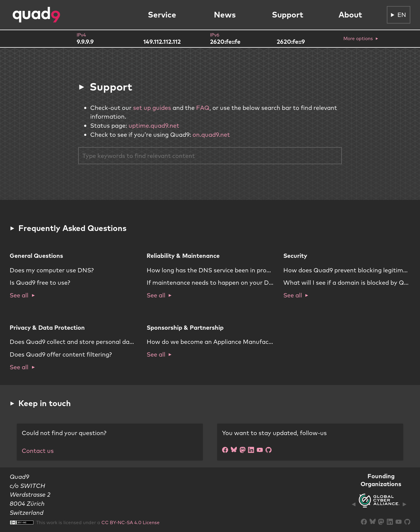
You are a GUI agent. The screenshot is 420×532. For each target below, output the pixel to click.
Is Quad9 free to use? (40, 282)
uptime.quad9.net (154, 125)
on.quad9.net (211, 135)
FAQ (203, 108)
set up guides (152, 108)
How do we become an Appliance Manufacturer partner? (228, 342)
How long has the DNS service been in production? (219, 270)
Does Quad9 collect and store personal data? (74, 342)
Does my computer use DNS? (52, 270)
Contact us (38, 451)
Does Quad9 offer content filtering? (61, 354)
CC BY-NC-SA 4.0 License (130, 522)
